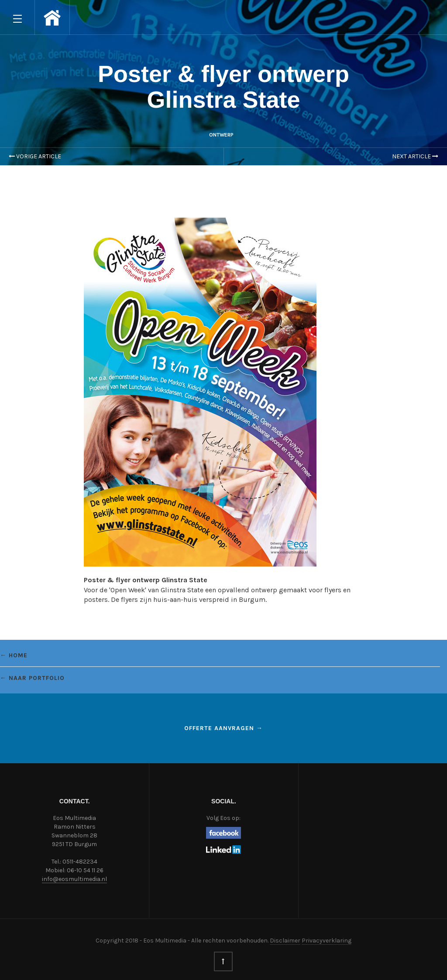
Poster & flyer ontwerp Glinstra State (223, 87)
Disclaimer (285, 941)
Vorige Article (35, 156)
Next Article (415, 156)
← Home (14, 655)
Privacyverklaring (327, 941)
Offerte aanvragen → (223, 728)
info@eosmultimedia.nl (74, 879)
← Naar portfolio (32, 678)
